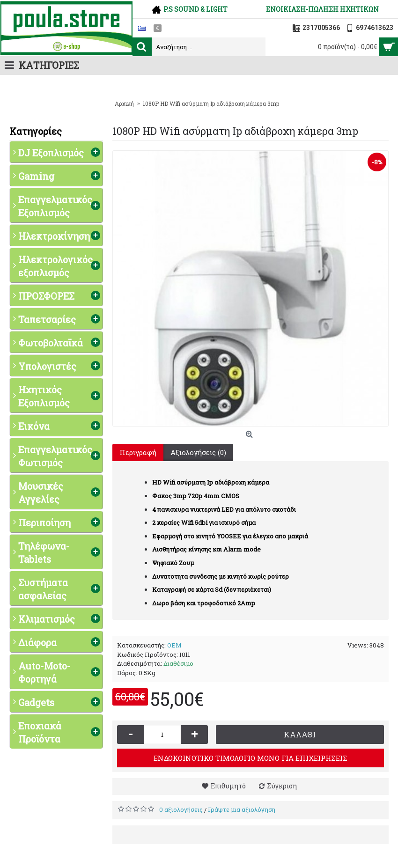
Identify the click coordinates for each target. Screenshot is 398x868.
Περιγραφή (138, 452)
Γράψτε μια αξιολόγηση (242, 809)
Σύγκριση (282, 786)
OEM (174, 645)
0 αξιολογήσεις (181, 809)
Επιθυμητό (228, 786)
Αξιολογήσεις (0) (198, 452)
